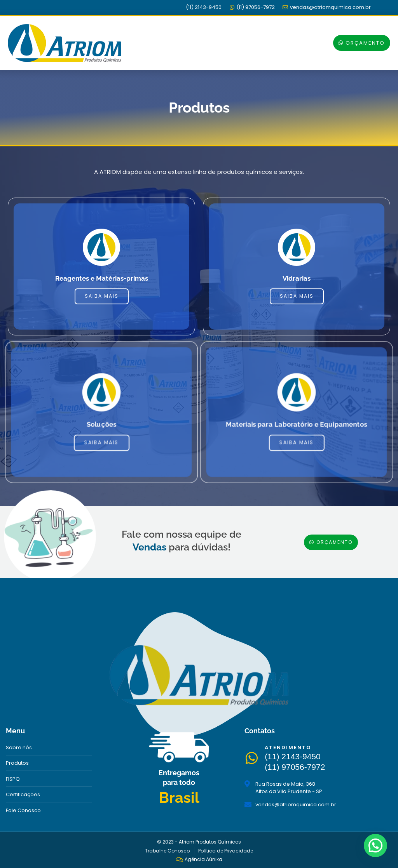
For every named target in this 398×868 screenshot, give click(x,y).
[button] (277, 42)
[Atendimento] (253, 758)
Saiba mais (102, 296)
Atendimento (290, 747)
